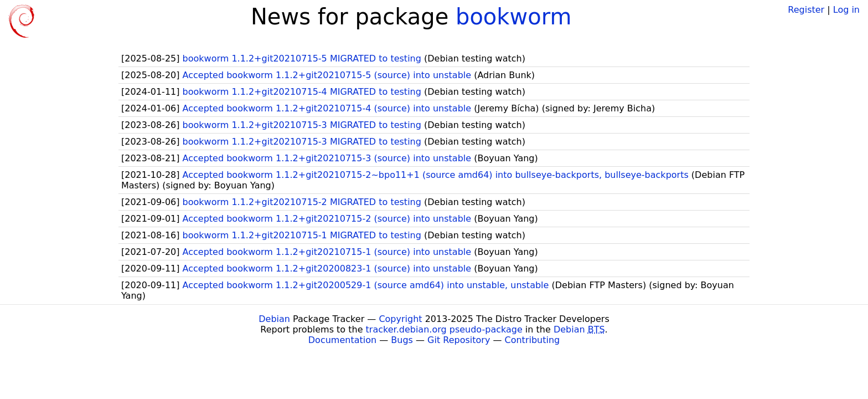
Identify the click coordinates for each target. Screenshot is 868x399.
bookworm (513, 17)
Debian (274, 319)
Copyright (400, 319)
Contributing (533, 340)
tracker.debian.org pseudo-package (444, 329)
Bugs (402, 340)
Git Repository (459, 340)
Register (806, 10)
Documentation (342, 340)
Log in (846, 10)
